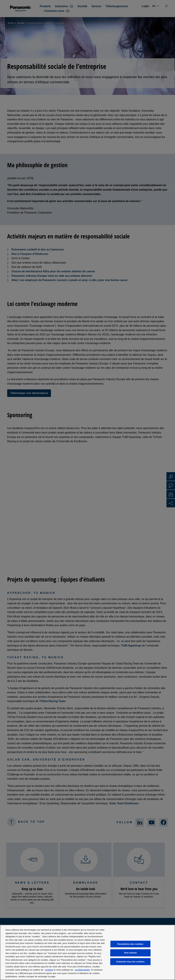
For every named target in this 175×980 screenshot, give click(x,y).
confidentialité (82, 970)
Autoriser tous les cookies (130, 962)
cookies (49, 970)
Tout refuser (130, 953)
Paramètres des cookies (130, 944)
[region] (87, 952)
